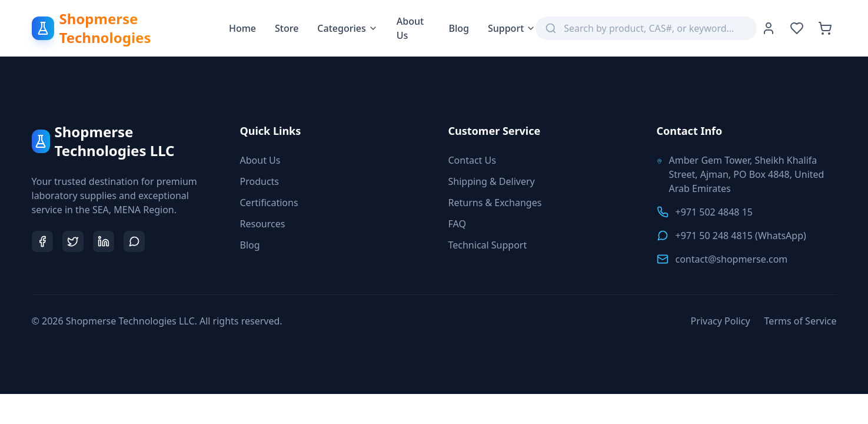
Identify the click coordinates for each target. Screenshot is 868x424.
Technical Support (488, 245)
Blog (458, 28)
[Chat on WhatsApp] (134, 241)
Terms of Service (801, 321)
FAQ (457, 224)
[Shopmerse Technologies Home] (130, 28)
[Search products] (655, 28)
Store (287, 28)
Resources (263, 224)
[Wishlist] (797, 28)
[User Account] (769, 28)
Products (260, 181)
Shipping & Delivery (492, 181)
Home (242, 28)
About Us (410, 28)
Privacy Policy (721, 321)
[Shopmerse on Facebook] (42, 241)
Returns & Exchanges (495, 203)
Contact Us (472, 160)
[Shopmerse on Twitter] (73, 241)
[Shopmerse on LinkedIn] (104, 241)
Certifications (269, 203)
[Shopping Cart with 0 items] (825, 28)
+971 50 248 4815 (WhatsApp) (741, 236)
